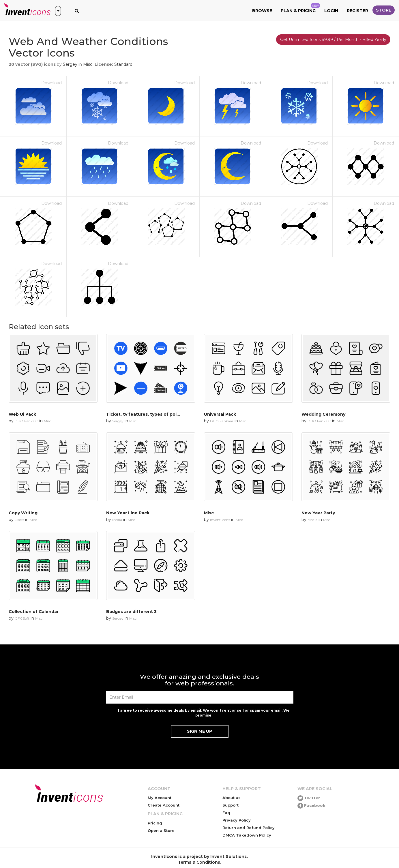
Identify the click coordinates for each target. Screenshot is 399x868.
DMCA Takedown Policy (247, 835)
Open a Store (161, 830)
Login (331, 11)
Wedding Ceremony (323, 414)
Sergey (70, 64)
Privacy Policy (237, 820)
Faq (226, 813)
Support (231, 805)
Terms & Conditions (199, 862)
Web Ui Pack (22, 414)
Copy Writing (23, 513)
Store (384, 10)
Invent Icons (220, 520)
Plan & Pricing (300, 8)
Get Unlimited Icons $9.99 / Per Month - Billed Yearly (333, 40)
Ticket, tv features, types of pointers (147, 414)
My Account (160, 798)
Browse (262, 11)
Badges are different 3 (131, 612)
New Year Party (318, 513)
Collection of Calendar (34, 612)
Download (51, 83)
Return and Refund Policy (249, 828)
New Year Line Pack (128, 513)
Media (117, 520)
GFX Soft (22, 618)
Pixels (19, 520)
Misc (88, 64)
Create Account (164, 805)
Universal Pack (220, 414)
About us (232, 798)
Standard (123, 64)
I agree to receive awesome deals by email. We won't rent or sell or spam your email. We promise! (204, 713)
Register (357, 11)
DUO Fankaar (26, 421)
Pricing (155, 823)
